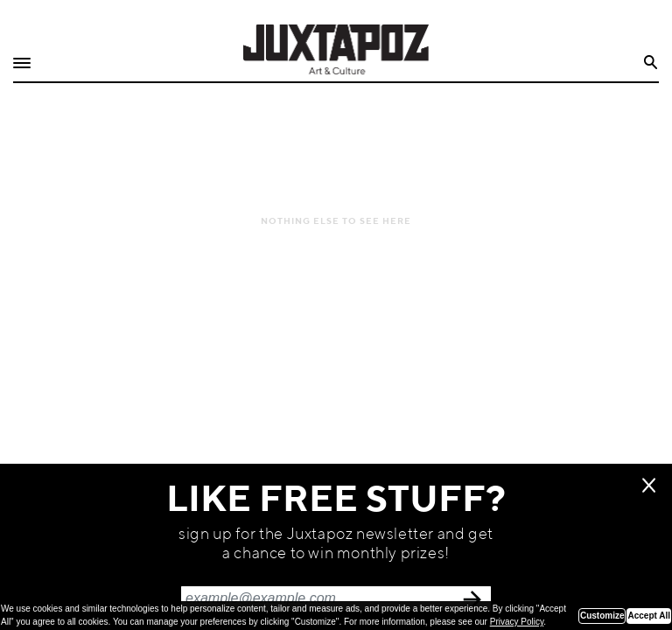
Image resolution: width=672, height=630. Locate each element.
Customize (602, 616)
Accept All (649, 616)
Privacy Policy (517, 622)
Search (651, 63)
